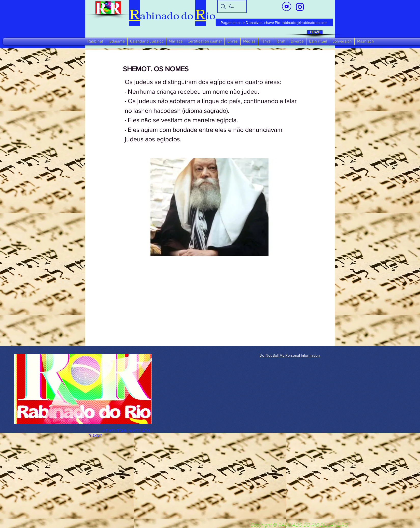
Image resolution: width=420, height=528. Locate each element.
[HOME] (315, 32)
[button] (95, 41)
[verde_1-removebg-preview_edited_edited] (300, 7)
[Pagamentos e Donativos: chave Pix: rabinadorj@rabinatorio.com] (274, 22)
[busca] (232, 6)
